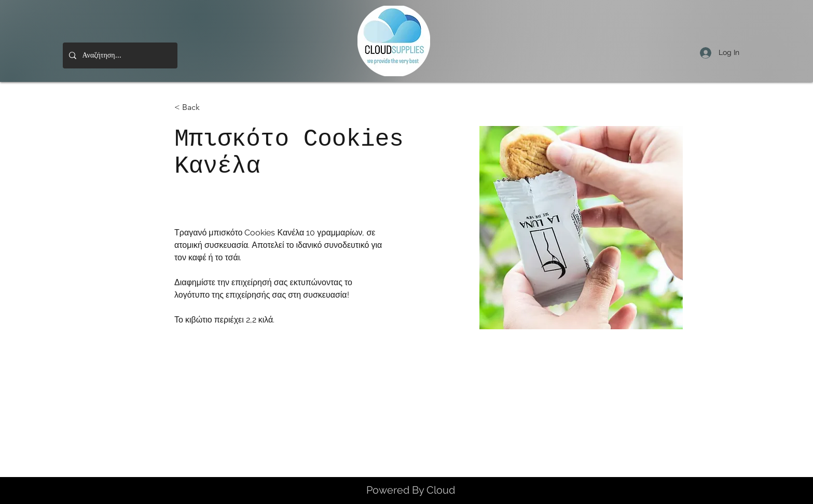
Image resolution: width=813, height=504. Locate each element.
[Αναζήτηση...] (119, 55)
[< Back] (195, 108)
